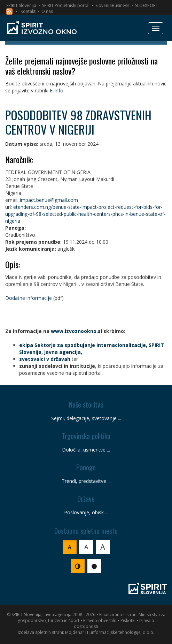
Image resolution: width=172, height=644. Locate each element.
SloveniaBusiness (112, 5)
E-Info (57, 90)
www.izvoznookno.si (76, 331)
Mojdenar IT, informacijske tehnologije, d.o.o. (110, 632)
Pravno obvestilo (100, 620)
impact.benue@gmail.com (49, 200)
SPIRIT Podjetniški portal (66, 5)
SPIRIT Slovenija (21, 5)
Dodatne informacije (29, 298)
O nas (47, 11)
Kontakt (28, 11)
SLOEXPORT (147, 5)
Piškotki (128, 620)
